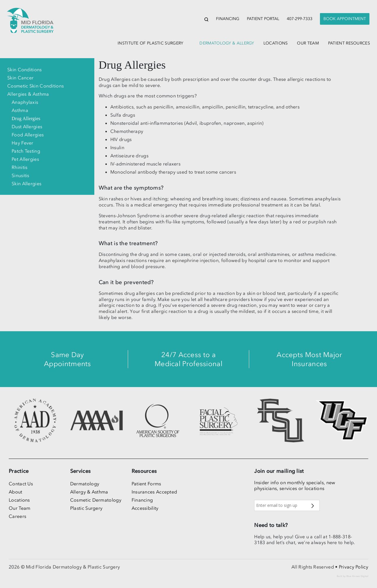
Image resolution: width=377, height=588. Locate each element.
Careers (17, 516)
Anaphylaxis (25, 102)
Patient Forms (146, 484)
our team (308, 43)
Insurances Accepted (154, 492)
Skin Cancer (20, 78)
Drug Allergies (26, 119)
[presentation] (345, 19)
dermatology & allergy (227, 43)
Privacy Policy (354, 567)
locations (276, 43)
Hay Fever (23, 143)
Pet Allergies (25, 159)
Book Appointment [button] (345, 19)
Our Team (20, 508)
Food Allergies (28, 135)
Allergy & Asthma (89, 492)
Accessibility (145, 508)
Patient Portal (263, 19)
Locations (19, 500)
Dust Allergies (27, 126)
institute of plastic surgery (150, 43)
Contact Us (21, 484)
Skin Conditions (25, 70)
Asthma (20, 110)
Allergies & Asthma (28, 94)
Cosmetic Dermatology (96, 500)
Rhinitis (20, 167)
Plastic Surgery (86, 508)
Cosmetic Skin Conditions (36, 86)
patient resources (349, 43)
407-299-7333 (300, 19)
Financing (228, 19)
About (16, 492)
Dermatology (85, 484)
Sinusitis (21, 175)
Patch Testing (26, 151)
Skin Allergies (26, 183)
